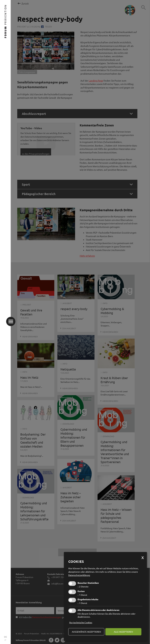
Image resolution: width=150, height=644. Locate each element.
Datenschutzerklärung (79, 575)
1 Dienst (82, 595)
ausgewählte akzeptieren (86, 632)
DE (5, 637)
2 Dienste (83, 586)
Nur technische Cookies (81, 622)
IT (5, 640)
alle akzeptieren (123, 632)
